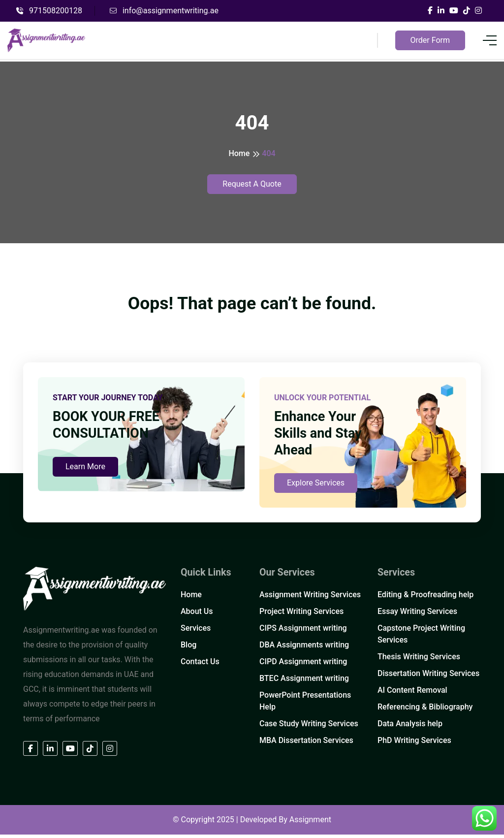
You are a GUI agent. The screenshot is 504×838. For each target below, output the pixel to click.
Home (239, 153)
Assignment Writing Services (310, 598)
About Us (197, 615)
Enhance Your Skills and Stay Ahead (320, 436)
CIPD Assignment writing (303, 665)
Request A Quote (252, 184)
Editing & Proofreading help (425, 598)
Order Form (430, 40)
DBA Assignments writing (304, 649)
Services (196, 632)
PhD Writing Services (414, 744)
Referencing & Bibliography (425, 711)
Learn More (85, 487)
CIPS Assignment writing (303, 632)
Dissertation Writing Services (428, 677)
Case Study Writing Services (309, 727)
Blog (189, 649)
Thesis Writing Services (419, 661)
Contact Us (200, 665)
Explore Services (316, 487)
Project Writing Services (301, 615)
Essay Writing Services (417, 615)
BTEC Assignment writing (304, 682)
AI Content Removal (412, 694)
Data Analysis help (410, 727)
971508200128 (49, 11)
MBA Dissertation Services (306, 744)
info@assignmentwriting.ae (164, 11)
